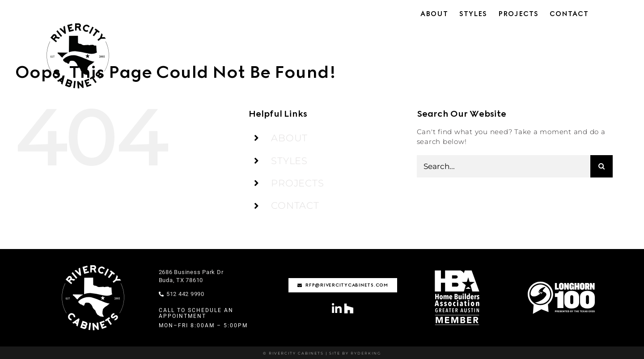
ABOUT (289, 138)
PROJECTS (297, 183)
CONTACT (295, 205)
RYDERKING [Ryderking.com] (365, 353)
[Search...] (504, 166)
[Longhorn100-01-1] (561, 285)
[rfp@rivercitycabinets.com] (343, 285)
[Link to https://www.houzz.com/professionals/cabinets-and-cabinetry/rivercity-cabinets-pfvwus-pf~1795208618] (349, 308)
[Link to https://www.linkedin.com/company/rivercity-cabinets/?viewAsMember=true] (337, 309)
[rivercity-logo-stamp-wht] (93, 265)
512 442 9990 (182, 294)
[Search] (602, 166)
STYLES (289, 161)
